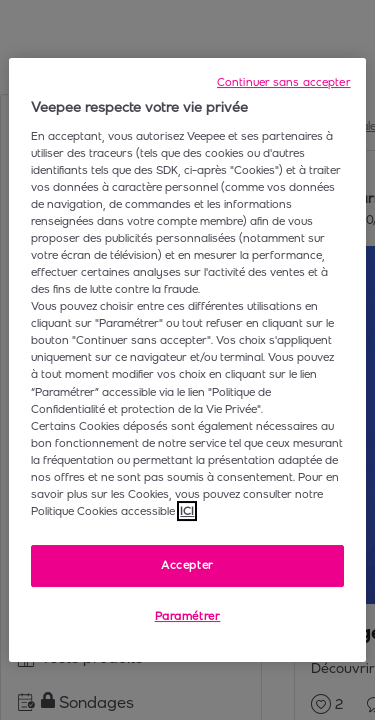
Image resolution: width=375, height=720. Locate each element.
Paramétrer (188, 616)
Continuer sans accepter (284, 82)
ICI (187, 511)
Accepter (187, 565)
